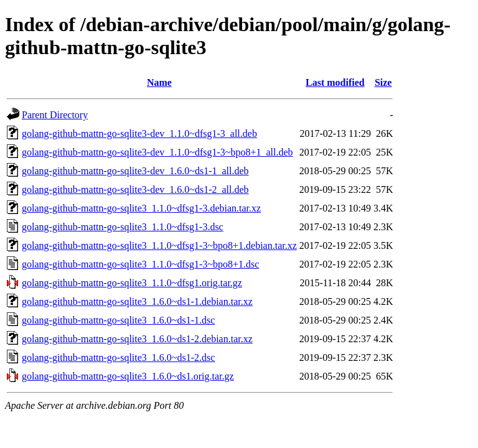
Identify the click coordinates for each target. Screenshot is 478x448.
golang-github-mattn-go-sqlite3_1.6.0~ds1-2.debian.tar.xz (137, 339)
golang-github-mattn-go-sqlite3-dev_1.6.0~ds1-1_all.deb (135, 171)
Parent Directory (55, 115)
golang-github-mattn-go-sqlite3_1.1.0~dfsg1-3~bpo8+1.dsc (140, 264)
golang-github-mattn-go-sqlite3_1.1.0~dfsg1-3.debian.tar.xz (141, 208)
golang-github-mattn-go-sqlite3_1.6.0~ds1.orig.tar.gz (128, 376)
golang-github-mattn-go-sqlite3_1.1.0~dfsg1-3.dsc (123, 227)
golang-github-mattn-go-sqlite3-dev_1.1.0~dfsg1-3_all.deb (139, 133)
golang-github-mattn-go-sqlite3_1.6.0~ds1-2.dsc (118, 357)
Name (159, 82)
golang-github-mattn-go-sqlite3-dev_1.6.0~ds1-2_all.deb (135, 189)
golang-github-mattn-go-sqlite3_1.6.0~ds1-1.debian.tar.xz (137, 301)
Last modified (335, 82)
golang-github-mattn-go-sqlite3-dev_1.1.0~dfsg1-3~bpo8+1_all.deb (157, 152)
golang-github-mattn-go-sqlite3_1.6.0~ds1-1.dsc (118, 320)
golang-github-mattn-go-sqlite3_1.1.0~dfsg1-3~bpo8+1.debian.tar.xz (159, 245)
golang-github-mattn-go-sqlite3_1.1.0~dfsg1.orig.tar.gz (132, 283)
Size (383, 82)
